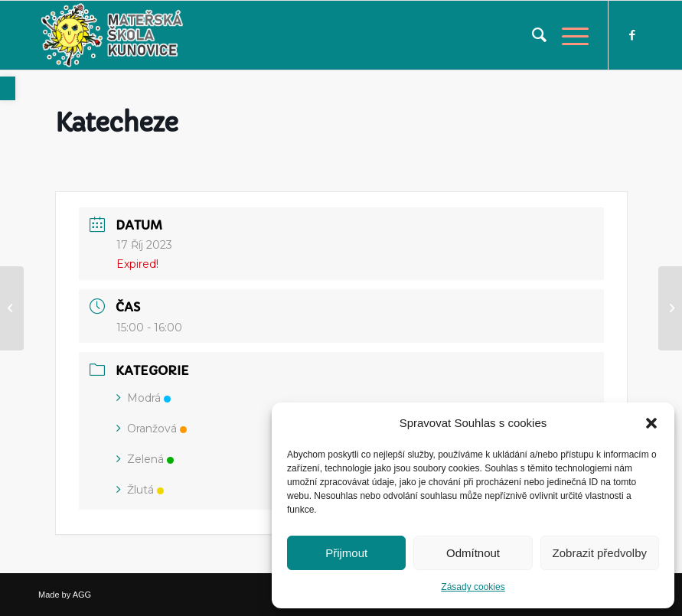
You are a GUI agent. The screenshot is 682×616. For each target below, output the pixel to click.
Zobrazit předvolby (600, 553)
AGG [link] (82, 595)
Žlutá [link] (140, 490)
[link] (8, 88)
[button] (651, 423)
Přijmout (346, 553)
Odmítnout (473, 553)
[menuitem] (532, 35)
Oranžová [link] (152, 429)
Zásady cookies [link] (473, 587)
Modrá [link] (144, 398)
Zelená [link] (145, 459)
